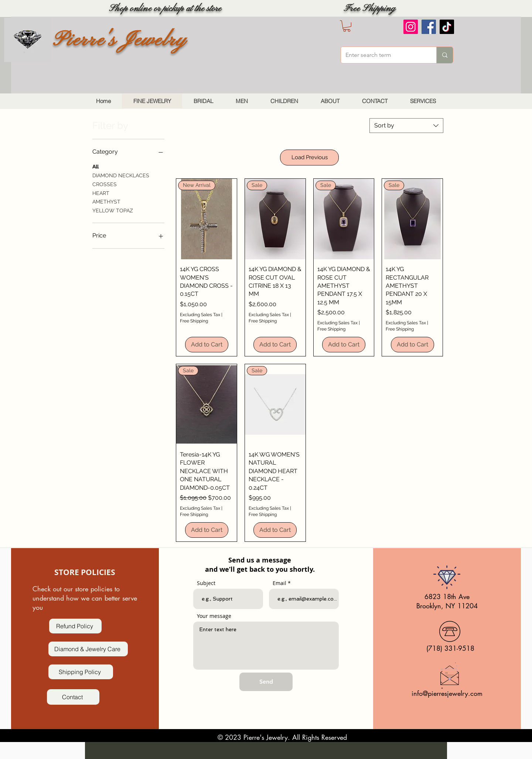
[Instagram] (411, 27)
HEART (101, 193)
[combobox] (406, 126)
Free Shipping (194, 321)
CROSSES (105, 184)
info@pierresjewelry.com (447, 693)
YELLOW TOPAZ (113, 210)
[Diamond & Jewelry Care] (88, 649)
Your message (214, 616)
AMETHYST (106, 201)
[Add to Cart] (207, 345)
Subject (206, 583)
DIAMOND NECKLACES (121, 175)
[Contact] (73, 697)
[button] (347, 26)
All (96, 166)
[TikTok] (447, 27)
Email (279, 583)
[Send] (266, 682)
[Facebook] (429, 27)
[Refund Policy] (75, 626)
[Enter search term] (383, 55)
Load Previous (310, 157)
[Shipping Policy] (81, 672)
